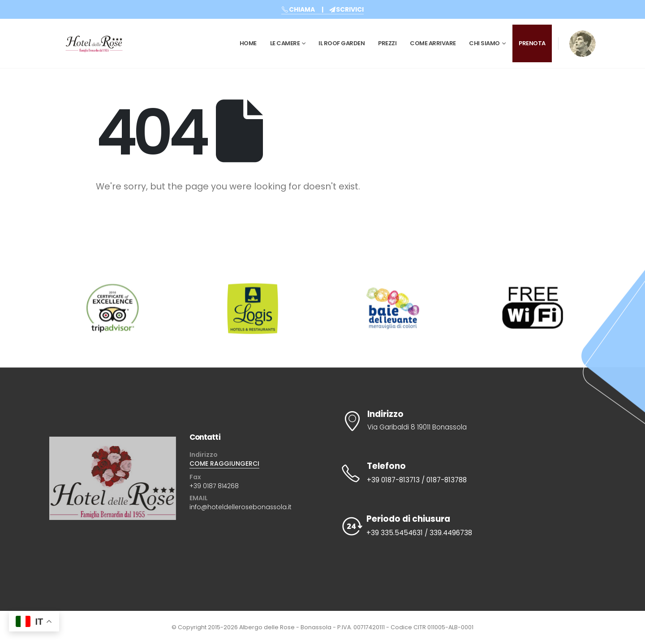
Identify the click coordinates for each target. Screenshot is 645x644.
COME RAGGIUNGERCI (224, 464)
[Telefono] (462, 473)
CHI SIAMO (484, 43)
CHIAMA (298, 9)
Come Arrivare (433, 43)
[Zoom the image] (583, 36)
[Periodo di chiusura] (462, 526)
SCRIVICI (346, 9)
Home (248, 43)
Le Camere (285, 43)
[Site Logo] (94, 43)
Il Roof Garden (342, 43)
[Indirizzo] (462, 421)
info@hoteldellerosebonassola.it (241, 507)
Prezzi (387, 43)
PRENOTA (532, 43)
